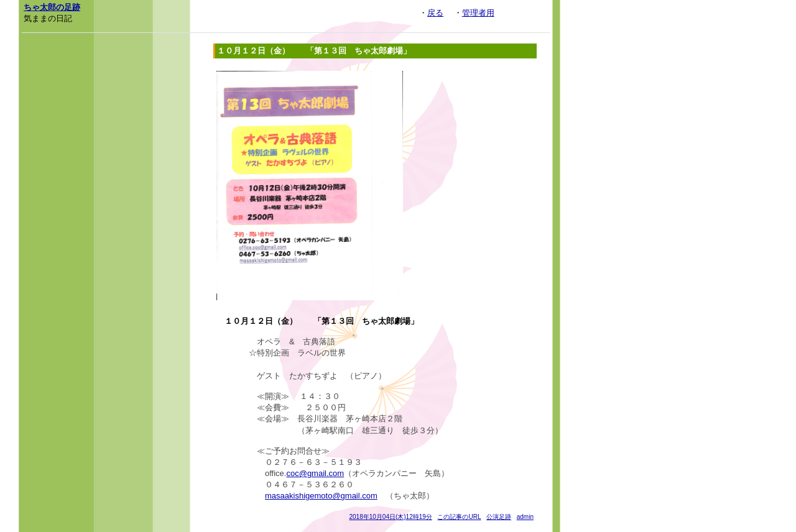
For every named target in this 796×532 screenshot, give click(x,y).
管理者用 (478, 13)
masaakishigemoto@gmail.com (321, 496)
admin (525, 517)
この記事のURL (459, 517)
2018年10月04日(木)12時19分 (390, 517)
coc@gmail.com (315, 473)
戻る (435, 13)
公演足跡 (499, 517)
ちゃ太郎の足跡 (52, 7)
